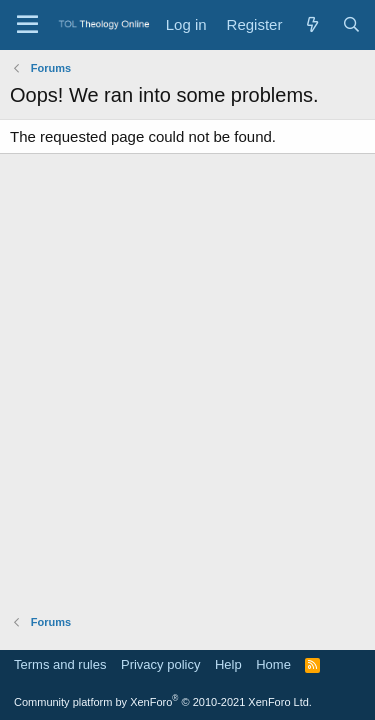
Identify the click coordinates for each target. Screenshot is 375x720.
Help (228, 664)
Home (273, 664)
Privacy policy (160, 664)
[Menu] (27, 25)
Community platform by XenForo (163, 702)
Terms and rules (60, 664)
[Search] (351, 24)
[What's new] (311, 24)
